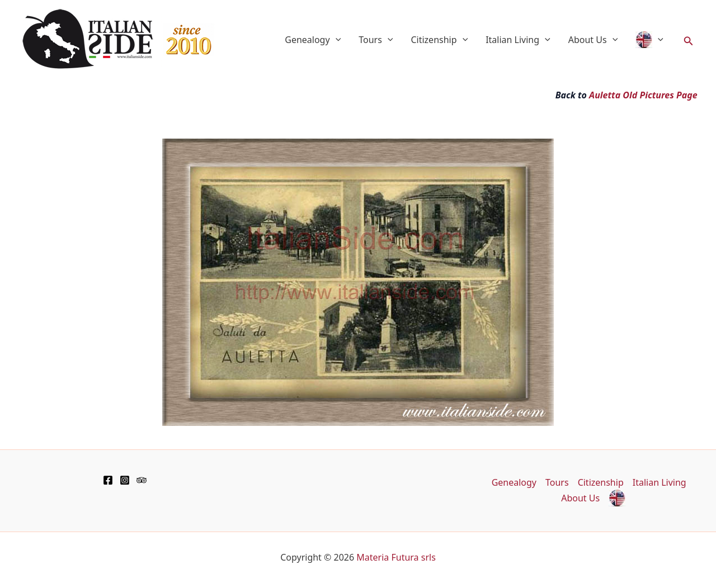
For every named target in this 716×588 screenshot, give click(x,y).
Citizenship (439, 40)
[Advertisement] (131, 134)
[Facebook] (108, 480)
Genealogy (313, 40)
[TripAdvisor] (142, 480)
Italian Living (518, 40)
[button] (689, 40)
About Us (593, 40)
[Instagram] (125, 480)
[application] (336, 40)
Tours (376, 40)
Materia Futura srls (396, 557)
